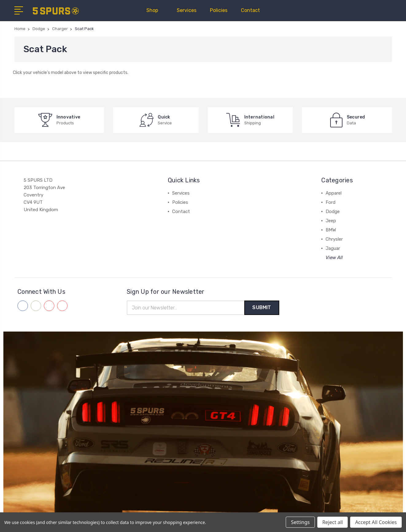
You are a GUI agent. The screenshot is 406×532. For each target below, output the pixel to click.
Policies (219, 10)
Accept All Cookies (376, 522)
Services (187, 10)
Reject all (333, 522)
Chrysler (334, 239)
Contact (250, 10)
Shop (155, 10)
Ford (331, 202)
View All (334, 258)
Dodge (333, 212)
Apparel (334, 193)
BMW (331, 230)
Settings (300, 522)
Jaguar (333, 248)
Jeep (331, 221)
